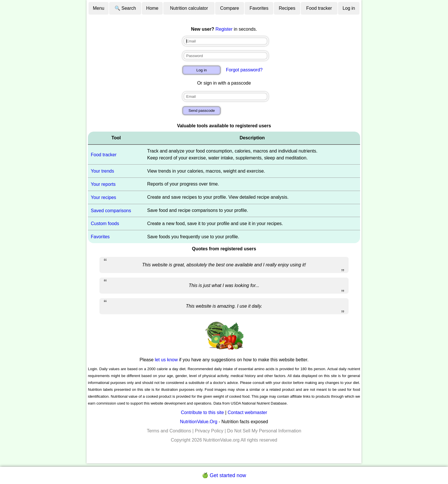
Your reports (103, 184)
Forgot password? (244, 70)
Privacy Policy (209, 431)
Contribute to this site (202, 412)
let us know (166, 360)
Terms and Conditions (169, 431)
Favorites (259, 8)
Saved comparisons (111, 210)
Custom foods (105, 224)
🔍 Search (125, 8)
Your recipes (103, 197)
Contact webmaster (247, 412)
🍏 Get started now (224, 475)
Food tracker (319, 8)
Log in (349, 8)
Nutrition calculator (189, 8)
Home (152, 8)
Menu (99, 8)
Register (224, 29)
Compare (230, 8)
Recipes (287, 8)
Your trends (102, 171)
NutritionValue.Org (199, 422)
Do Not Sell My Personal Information (264, 431)
